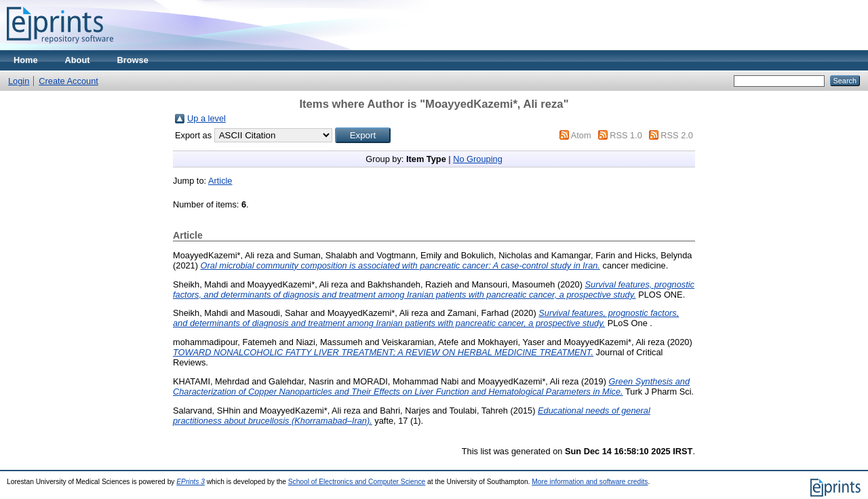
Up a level (206, 118)
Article (220, 181)
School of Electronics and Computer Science (357, 482)
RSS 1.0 (626, 135)
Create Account (68, 81)
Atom (581, 135)
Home (26, 60)
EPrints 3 (191, 482)
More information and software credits (590, 482)
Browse (133, 60)
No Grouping (478, 159)
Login (19, 81)
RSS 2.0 (677, 135)
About (78, 60)
